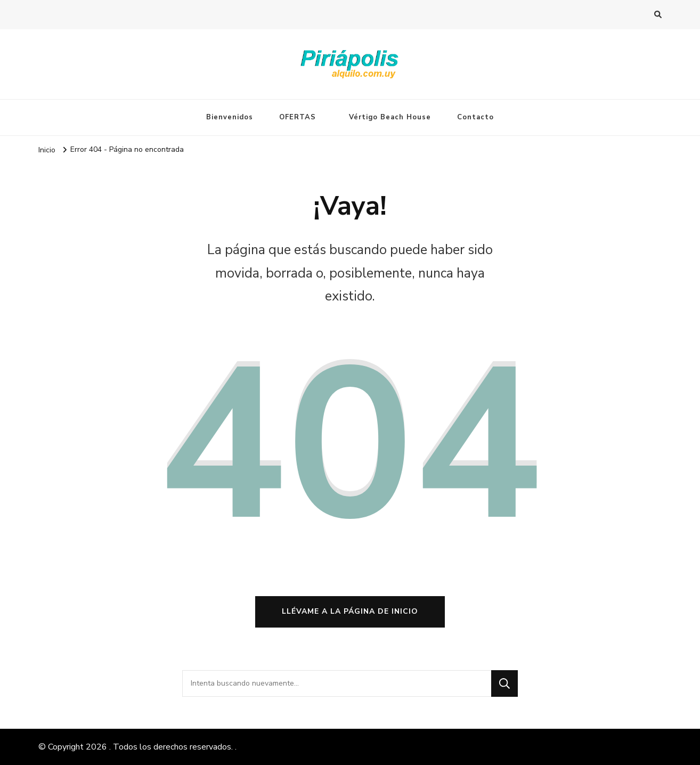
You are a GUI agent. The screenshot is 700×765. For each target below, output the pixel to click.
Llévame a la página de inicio (350, 611)
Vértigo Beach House (390, 117)
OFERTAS (298, 117)
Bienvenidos (230, 117)
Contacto (475, 117)
